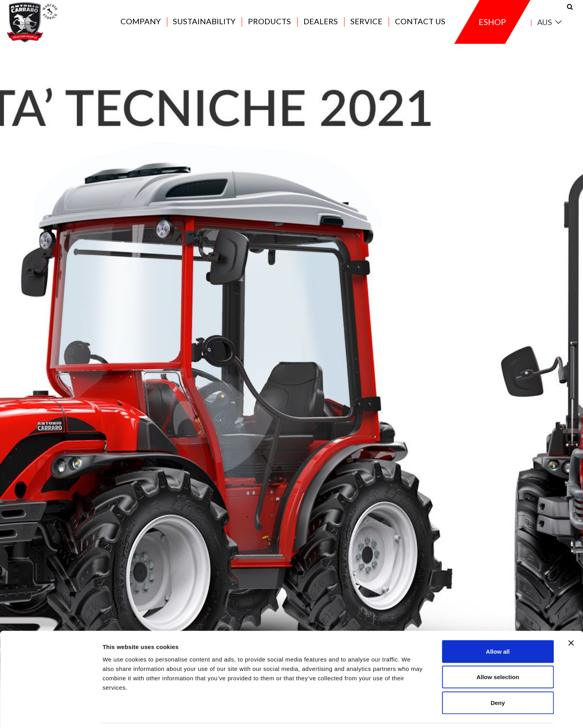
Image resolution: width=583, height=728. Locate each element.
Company (141, 24)
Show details (410, 713)
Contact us (420, 24)
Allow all (498, 625)
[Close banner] (571, 617)
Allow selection (498, 651)
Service (366, 24)
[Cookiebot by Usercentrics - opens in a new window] (51, 713)
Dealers (321, 24)
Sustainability (204, 24)
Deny (498, 677)
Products (269, 24)
